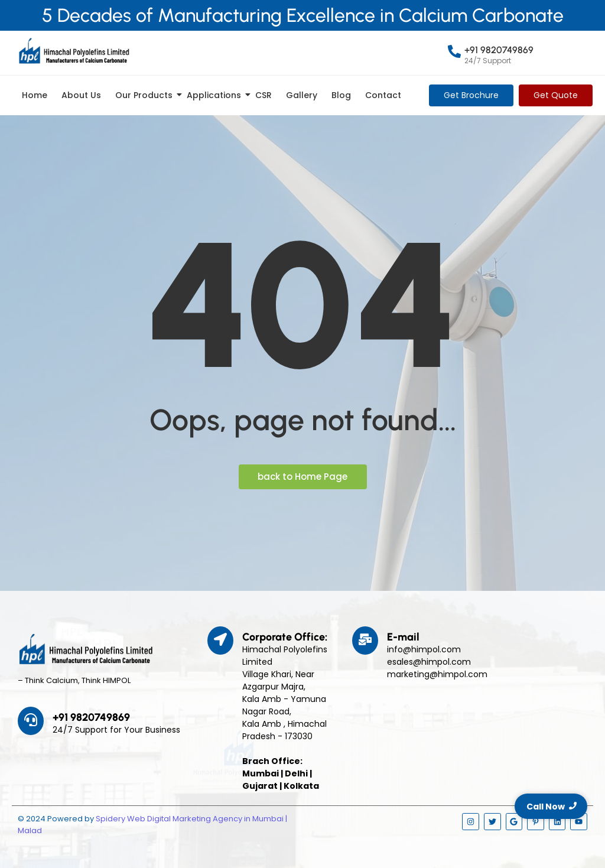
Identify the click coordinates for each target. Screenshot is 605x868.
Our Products (146, 95)
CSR (264, 95)
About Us (81, 95)
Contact (383, 95)
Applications (216, 95)
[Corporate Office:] (220, 641)
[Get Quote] (556, 95)
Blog (341, 95)
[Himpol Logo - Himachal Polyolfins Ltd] (74, 51)
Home (35, 95)
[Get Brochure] (471, 95)
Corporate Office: (285, 637)
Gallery (302, 95)
